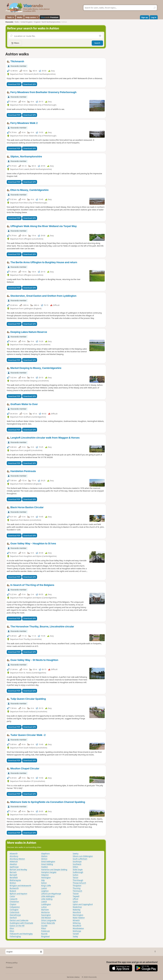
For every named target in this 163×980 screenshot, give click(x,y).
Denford (13, 918)
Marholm (45, 910)
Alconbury (14, 856)
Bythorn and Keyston (18, 894)
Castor (12, 896)
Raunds (44, 934)
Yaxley (75, 936)
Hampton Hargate (49, 872)
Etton (12, 931)
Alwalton (13, 864)
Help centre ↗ (32, 17)
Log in (154, 17)
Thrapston (77, 886)
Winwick (76, 920)
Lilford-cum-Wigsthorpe (51, 894)
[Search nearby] (100, 36)
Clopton (13, 904)
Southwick (77, 864)
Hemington (46, 878)
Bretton (13, 883)
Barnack (13, 872)
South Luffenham (80, 859)
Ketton (44, 883)
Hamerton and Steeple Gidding (54, 870)
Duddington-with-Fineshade (21, 923)
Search (97, 43)
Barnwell (13, 875)
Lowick (44, 902)
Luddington (46, 904)
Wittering (77, 923)
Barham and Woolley (18, 870)
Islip (43, 880)
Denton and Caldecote (19, 920)
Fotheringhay (15, 936)
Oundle (44, 926)
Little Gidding (47, 899)
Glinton (44, 859)
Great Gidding (47, 864)
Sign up (144, 17)
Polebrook (46, 931)
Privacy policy (12, 963)
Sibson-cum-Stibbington (83, 856)
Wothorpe (77, 931)
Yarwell (76, 934)
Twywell (76, 896)
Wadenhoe (77, 907)
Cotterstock (15, 912)
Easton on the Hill (17, 926)
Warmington (78, 915)
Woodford (77, 926)
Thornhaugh (78, 880)
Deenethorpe (15, 915)
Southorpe (77, 862)
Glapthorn (46, 853)
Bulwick (13, 891)
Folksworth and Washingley (21, 934)
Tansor (76, 878)
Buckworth (14, 888)
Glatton (44, 856)
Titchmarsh (77, 891)
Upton (75, 902)
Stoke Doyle (78, 870)
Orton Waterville (48, 923)
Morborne (45, 912)
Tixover (76, 894)
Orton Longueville (49, 920)
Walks (20, 17)
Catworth (14, 899)
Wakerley (77, 910)
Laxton (44, 888)
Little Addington (48, 896)
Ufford (75, 899)
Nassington (46, 915)
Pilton (44, 928)
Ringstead (45, 936)
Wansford (77, 912)
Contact (9, 967)
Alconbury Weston (17, 859)
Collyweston (15, 907)
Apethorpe (14, 867)
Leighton (45, 891)
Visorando (9, 22)
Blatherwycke (15, 880)
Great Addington (48, 862)
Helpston (45, 875)
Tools (10, 17)
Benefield (14, 878)
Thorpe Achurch (79, 883)
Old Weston (46, 918)
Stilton (75, 867)
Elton (12, 928)
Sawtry (76, 853)
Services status (73, 977)
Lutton (44, 907)
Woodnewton (78, 928)
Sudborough (78, 872)
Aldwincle (14, 862)
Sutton (76, 875)
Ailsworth (14, 853)
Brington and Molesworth (20, 886)
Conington (14, 910)
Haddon (45, 867)
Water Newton (79, 918)
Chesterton (14, 902)
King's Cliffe (46, 886)
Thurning (77, 888)
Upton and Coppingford (83, 904)
